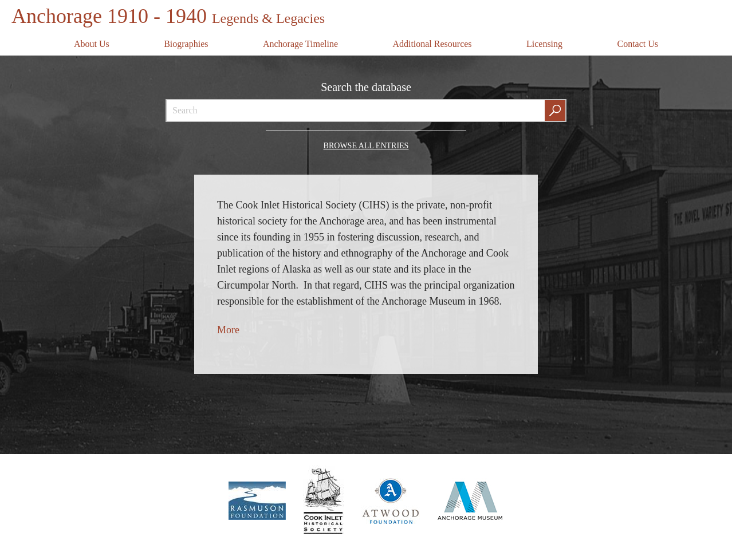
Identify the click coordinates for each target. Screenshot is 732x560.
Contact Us (637, 44)
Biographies (186, 44)
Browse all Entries (366, 146)
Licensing (544, 44)
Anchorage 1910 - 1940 (168, 16)
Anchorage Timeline (300, 44)
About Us (92, 44)
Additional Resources (432, 44)
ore (233, 330)
